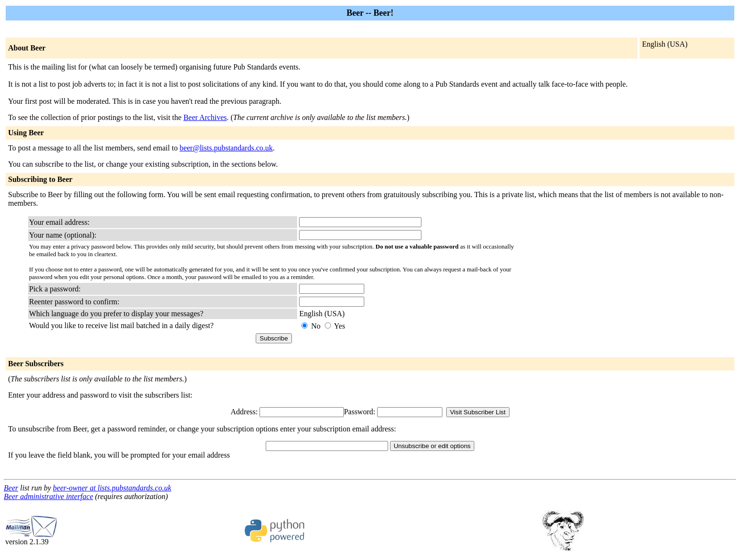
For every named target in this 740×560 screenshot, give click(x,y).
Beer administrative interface (49, 496)
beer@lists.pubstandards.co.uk (226, 148)
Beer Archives (205, 117)
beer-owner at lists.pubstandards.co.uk (112, 488)
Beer (11, 488)
